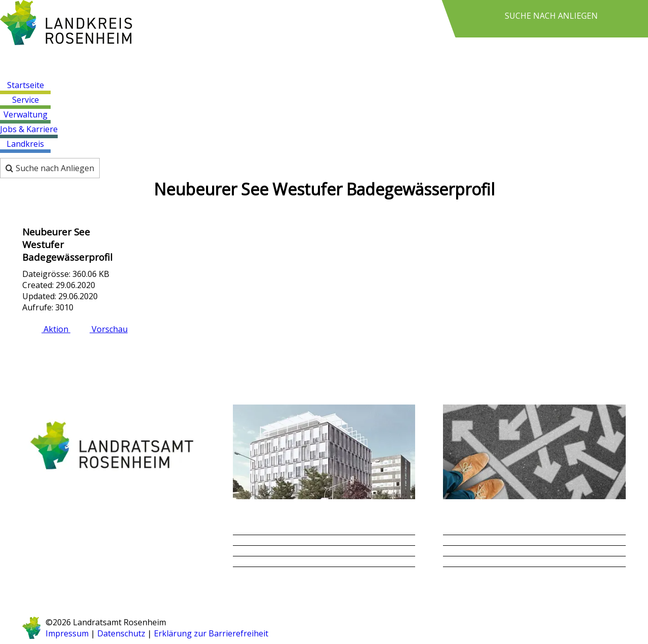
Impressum (67, 633)
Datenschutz (121, 633)
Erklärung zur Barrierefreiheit (210, 633)
